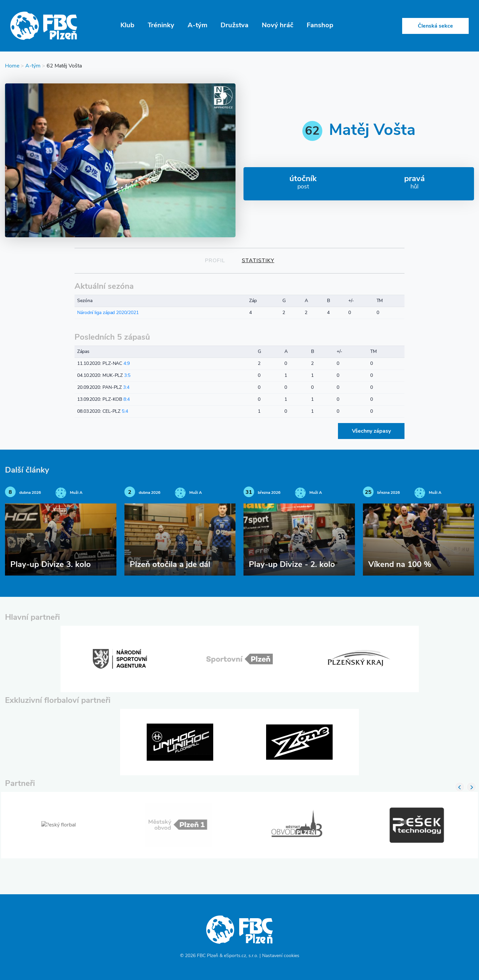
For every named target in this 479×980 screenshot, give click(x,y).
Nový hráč (278, 26)
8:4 (127, 400)
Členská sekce (435, 26)
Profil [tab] (215, 261)
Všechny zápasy (371, 431)
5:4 (125, 412)
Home (12, 66)
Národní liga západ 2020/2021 (108, 313)
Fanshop (320, 26)
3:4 (126, 388)
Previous (460, 787)
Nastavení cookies (281, 956)
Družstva (235, 26)
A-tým (197, 26)
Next (471, 787)
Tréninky (161, 26)
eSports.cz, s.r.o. (241, 956)
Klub (127, 26)
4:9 (127, 364)
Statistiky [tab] (258, 261)
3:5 (127, 376)
